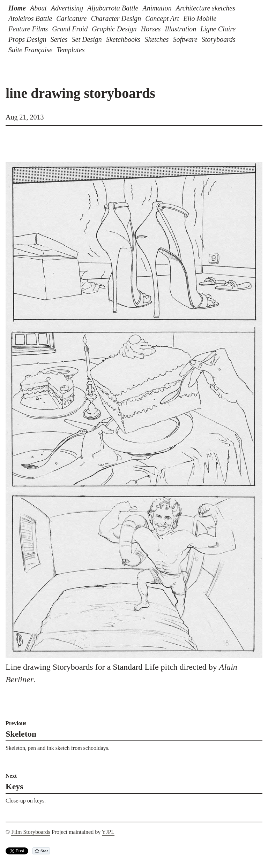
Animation (157, 8)
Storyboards (219, 39)
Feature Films (28, 29)
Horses (151, 29)
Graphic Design (114, 29)
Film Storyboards (31, 832)
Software (185, 39)
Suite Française (30, 50)
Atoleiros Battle (30, 18)
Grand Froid (70, 29)
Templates (70, 50)
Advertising (67, 8)
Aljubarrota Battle (113, 8)
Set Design (87, 39)
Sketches (157, 39)
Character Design (116, 18)
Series (59, 39)
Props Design (27, 39)
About (38, 8)
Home (17, 8)
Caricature (71, 18)
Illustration (180, 29)
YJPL (108, 832)
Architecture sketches (206, 8)
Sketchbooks (123, 39)
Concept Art (162, 18)
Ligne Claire (218, 29)
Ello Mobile (200, 18)
